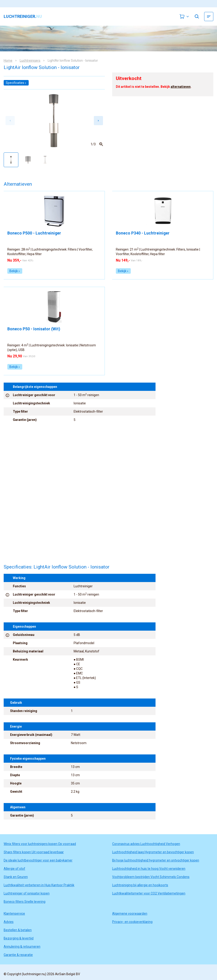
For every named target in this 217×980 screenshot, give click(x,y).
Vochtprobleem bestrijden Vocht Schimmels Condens (151, 877)
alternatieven (181, 87)
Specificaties (16, 83)
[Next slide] (98, 121)
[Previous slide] (10, 121)
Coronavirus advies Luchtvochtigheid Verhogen (146, 844)
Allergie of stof (14, 869)
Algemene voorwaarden (130, 914)
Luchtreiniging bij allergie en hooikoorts (140, 885)
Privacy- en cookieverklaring (132, 922)
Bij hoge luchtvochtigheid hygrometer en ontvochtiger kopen (156, 860)
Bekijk (15, 271)
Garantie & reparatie (18, 955)
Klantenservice (14, 914)
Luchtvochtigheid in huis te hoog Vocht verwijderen (149, 869)
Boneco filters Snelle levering (25, 902)
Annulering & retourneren (22, 947)
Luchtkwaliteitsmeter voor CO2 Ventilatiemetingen (149, 893)
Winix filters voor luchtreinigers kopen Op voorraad (40, 844)
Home (8, 61)
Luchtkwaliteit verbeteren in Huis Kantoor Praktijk (39, 885)
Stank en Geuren (16, 877)
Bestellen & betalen (18, 930)
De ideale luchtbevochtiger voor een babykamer (38, 860)
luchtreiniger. (23, 17)
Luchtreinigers (30, 61)
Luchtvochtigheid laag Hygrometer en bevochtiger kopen (153, 852)
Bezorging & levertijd (19, 938)
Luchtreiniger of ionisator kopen (27, 893)
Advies (9, 922)
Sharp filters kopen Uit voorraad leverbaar (34, 852)
